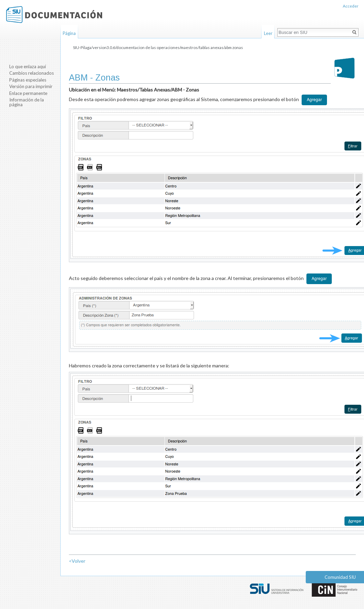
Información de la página (27, 102)
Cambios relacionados (32, 73)
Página (69, 33)
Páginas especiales (28, 80)
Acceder (351, 6)
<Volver (77, 561)
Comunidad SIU (340, 577)
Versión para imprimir (31, 86)
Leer (268, 33)
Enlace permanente (28, 93)
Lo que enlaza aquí (28, 66)
